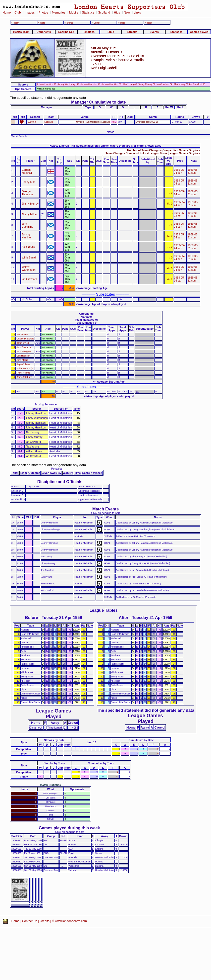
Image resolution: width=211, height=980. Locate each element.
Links (137, 13)
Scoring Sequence (46, 404)
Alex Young (28, 247)
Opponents (44, 32)
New (127, 13)
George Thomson (27, 193)
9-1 (114, 122)
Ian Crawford (29, 279)
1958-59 (32, 122)
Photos (43, 13)
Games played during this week (69, 828)
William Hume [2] (25, 369)
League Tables (103, 610)
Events (154, 32)
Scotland (104, 13)
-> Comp (95, 23)
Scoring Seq (66, 32)
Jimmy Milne (29, 214)
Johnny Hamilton (27, 236)
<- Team (15, 23)
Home (7, 13)
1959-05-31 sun (193, 171)
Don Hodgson (23, 356)
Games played (199, 32)
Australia (49, 122)
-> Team (148, 23)
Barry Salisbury (24, 377)
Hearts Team (21, 32)
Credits (45, 921)
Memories (59, 13)
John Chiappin (24, 347)
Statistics (88, 13)
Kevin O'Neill (23, 343)
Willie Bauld (29, 257)
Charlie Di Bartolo (25, 339)
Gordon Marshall (27, 171)
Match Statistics (51, 785)
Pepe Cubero (23, 364)
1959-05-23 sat (179, 214)
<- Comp (69, 23)
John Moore (22, 360)
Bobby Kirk (28, 182)
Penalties (89, 32)
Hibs (117, 13)
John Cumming (27, 225)
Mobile (74, 13)
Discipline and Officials (60, 482)
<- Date (41, 23)
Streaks (132, 32)
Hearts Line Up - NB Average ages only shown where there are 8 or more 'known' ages (105, 146)
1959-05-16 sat (179, 279)
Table (111, 32)
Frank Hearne (23, 373)
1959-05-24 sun (179, 171)
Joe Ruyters (23, 334)
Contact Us (30, 921)
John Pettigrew (24, 351)
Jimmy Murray (30, 204)
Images (30, 13)
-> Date (121, 23)
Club (18, 13)
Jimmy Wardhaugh (29, 268)
